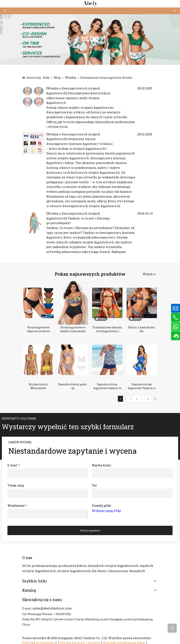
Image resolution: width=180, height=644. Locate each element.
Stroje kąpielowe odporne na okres (38, 329)
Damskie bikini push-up (73, 386)
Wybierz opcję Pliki (107, 511)
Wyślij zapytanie (90, 530)
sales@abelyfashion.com (52, 608)
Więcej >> (149, 274)
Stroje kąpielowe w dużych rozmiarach (73, 329)
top (172, 628)
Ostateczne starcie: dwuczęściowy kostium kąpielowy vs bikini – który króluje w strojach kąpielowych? (79, 144)
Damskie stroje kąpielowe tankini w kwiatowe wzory (107, 386)
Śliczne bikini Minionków (38, 386)
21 (148, 399)
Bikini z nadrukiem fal (142, 329)
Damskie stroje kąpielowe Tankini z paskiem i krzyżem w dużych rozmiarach (142, 386)
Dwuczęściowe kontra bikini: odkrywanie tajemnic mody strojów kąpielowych (79, 98)
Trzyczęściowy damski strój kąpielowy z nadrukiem (107, 329)
